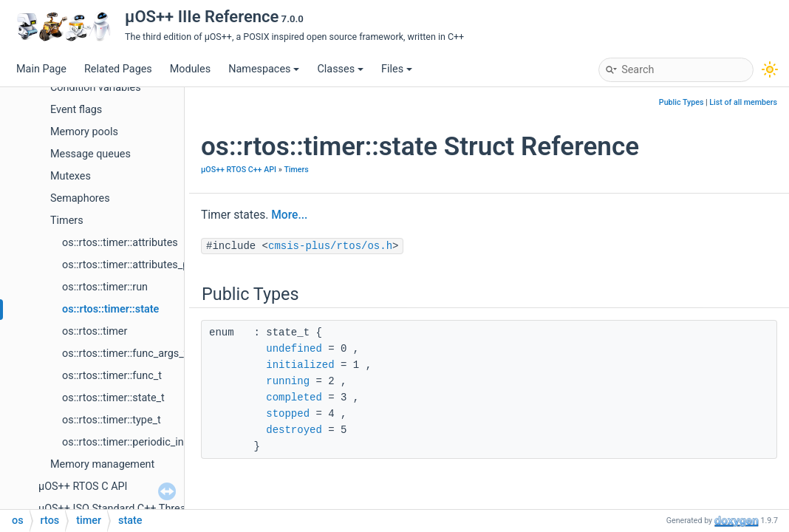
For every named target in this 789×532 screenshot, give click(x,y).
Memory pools (84, 132)
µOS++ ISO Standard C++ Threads (118, 509)
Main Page (41, 69)
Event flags (76, 110)
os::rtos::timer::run (105, 287)
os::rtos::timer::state (110, 309)
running (288, 381)
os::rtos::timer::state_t (113, 398)
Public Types (682, 102)
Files (397, 69)
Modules (190, 69)
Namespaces (264, 69)
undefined (294, 349)
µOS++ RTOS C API (83, 487)
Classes (340, 69)
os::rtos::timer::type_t (112, 420)
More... (289, 215)
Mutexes (71, 176)
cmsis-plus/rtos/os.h (330, 246)
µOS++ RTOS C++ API (239, 170)
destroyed (294, 430)
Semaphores (80, 198)
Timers (67, 221)
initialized (300, 365)
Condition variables (96, 88)
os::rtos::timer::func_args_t (125, 354)
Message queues (90, 154)
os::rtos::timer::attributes (120, 243)
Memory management (102, 464)
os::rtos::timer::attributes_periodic (141, 265)
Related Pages (118, 69)
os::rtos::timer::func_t (112, 376)
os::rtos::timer (95, 331)
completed (294, 398)
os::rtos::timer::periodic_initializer (140, 442)
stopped (288, 414)
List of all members (743, 102)
